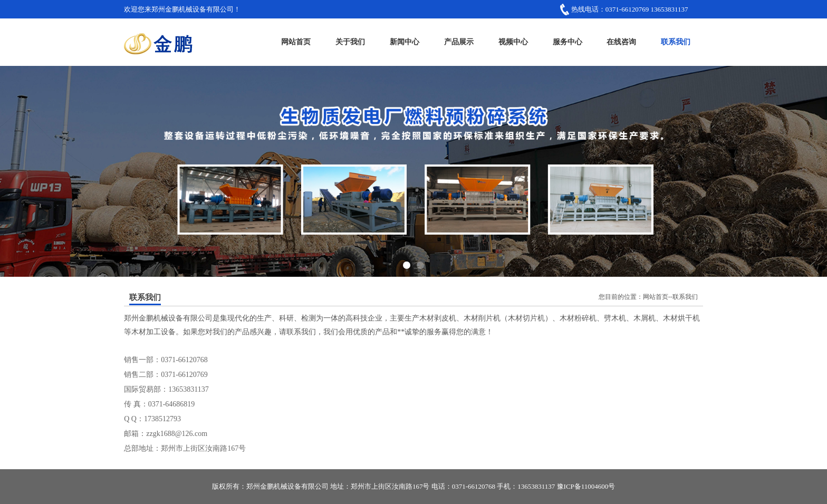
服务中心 (568, 42)
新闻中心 (405, 42)
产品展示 (459, 42)
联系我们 (676, 42)
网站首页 (296, 42)
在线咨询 (621, 42)
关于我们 (350, 42)
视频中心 (513, 42)
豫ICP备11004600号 (586, 486)
